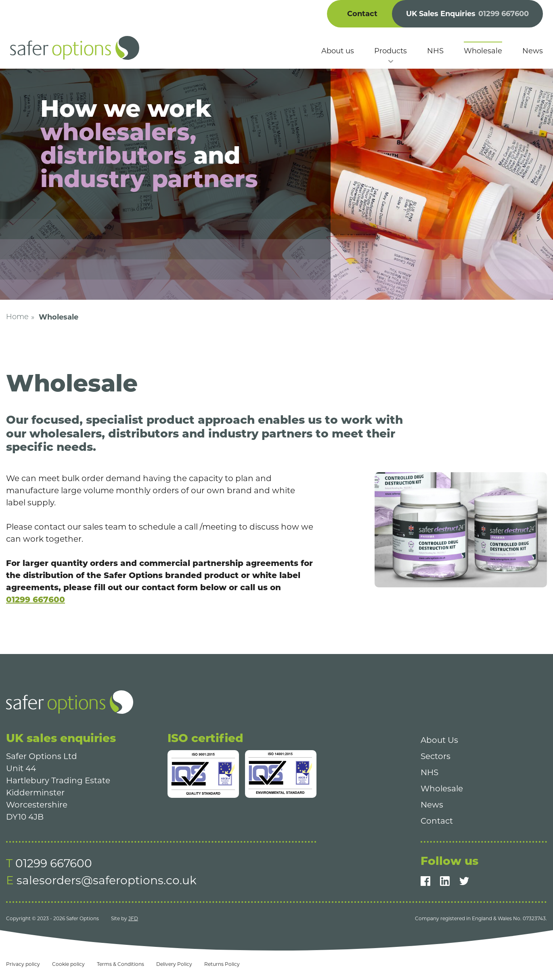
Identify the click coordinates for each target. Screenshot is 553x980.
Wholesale (442, 789)
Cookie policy (68, 964)
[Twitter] (464, 881)
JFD (133, 918)
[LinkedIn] (445, 881)
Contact (362, 14)
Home (17, 317)
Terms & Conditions (120, 964)
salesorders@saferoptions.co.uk (107, 880)
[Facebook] (425, 881)
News (432, 805)
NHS (429, 772)
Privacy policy (23, 964)
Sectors (436, 756)
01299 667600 (36, 599)
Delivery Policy (174, 964)
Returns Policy (222, 964)
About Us (439, 740)
